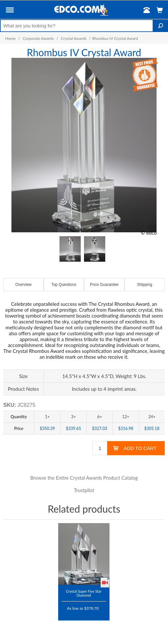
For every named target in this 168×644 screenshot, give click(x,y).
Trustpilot (84, 490)
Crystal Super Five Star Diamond (84, 593)
